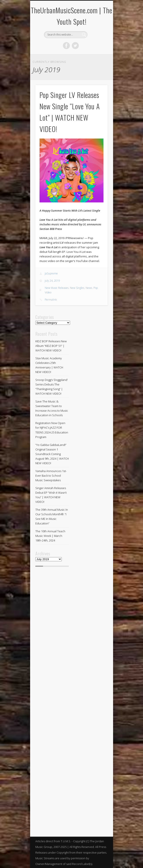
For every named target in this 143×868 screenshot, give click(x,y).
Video (48, 292)
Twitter (75, 46)
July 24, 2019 (52, 281)
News (89, 288)
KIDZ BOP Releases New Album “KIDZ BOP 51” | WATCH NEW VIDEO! (51, 346)
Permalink (51, 300)
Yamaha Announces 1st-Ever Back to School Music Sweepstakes (51, 476)
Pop (96, 288)
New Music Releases (57, 288)
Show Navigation (97, 39)
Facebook (66, 46)
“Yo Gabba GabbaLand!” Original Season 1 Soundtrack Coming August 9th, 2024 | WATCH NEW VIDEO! (52, 454)
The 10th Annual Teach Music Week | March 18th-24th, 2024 (50, 536)
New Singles (77, 288)
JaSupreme (51, 273)
